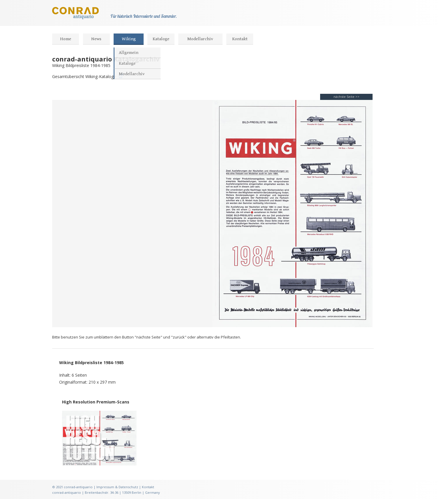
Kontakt (240, 39)
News (96, 39)
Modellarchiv (200, 39)
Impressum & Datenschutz (117, 487)
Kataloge (161, 39)
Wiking (129, 39)
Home (66, 39)
